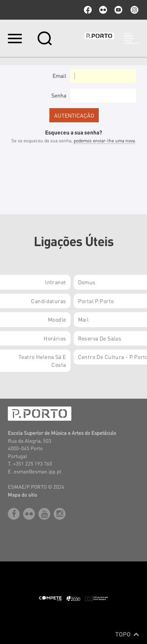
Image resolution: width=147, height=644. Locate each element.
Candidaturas (48, 301)
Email (59, 75)
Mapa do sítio (23, 494)
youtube (118, 10)
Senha (59, 95)
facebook (88, 10)
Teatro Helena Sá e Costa (42, 361)
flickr (103, 10)
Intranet (55, 282)
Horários (55, 338)
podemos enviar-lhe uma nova (104, 141)
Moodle (57, 319)
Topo (127, 634)
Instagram (134, 10)
